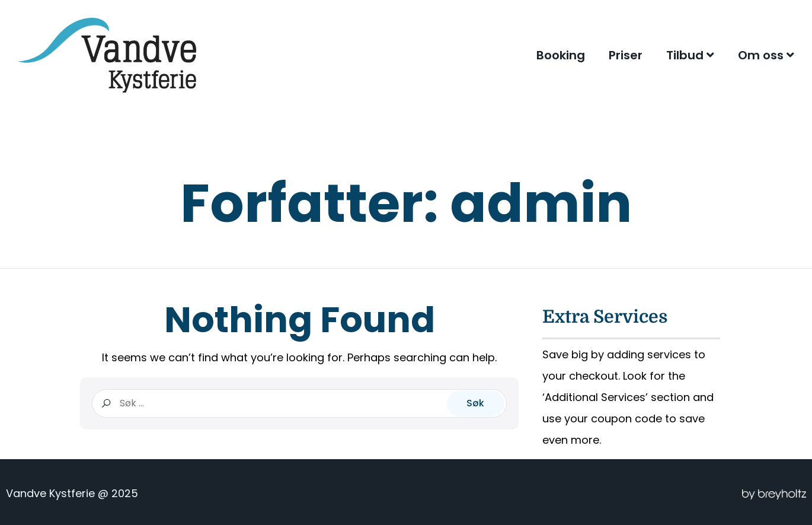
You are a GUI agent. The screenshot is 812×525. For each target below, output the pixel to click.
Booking (561, 55)
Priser (626, 55)
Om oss (766, 55)
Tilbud (690, 55)
